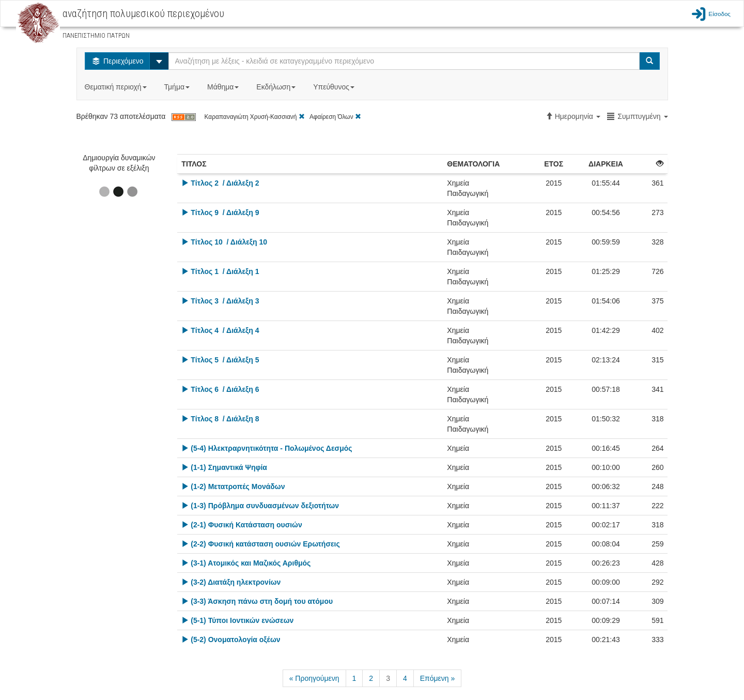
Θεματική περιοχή (117, 87)
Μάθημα (224, 87)
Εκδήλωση (277, 87)
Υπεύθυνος (335, 87)
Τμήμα (178, 87)
